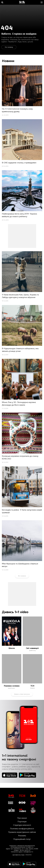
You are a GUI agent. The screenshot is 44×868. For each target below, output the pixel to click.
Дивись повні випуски (22, 694)
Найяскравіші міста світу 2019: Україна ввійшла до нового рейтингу (19, 215)
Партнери (22, 822)
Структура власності (22, 825)
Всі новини (22, 576)
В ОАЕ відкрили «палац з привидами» (19, 163)
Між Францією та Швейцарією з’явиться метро (20, 565)
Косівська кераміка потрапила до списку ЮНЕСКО (20, 457)
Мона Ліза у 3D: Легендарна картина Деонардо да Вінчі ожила (19, 404)
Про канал (22, 818)
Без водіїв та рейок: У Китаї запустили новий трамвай (22, 511)
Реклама (22, 836)
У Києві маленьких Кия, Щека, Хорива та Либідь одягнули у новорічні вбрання (20, 296)
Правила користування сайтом (22, 832)
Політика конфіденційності (22, 829)
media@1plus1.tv (28, 852)
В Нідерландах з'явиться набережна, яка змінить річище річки (20, 350)
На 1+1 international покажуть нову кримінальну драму (17, 110)
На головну (9, 47)
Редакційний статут (22, 839)
